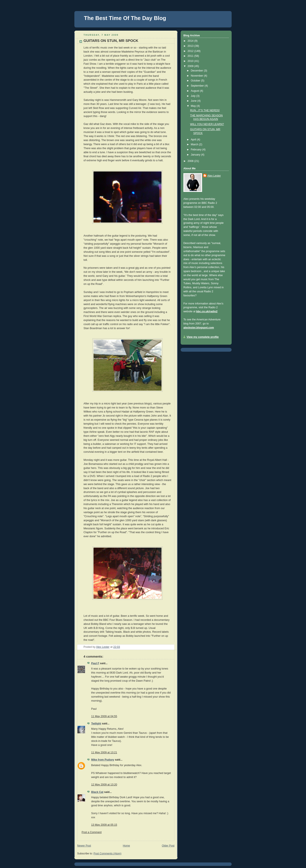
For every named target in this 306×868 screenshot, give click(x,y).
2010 (191, 61)
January (196, 155)
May (194, 106)
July (194, 96)
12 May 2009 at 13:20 (104, 785)
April (194, 140)
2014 (191, 41)
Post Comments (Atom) (107, 854)
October (196, 81)
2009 (191, 66)
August (195, 91)
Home (126, 846)
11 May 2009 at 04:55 (104, 716)
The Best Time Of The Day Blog (125, 18)
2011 (191, 56)
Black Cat (97, 792)
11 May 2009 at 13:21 (104, 752)
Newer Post (84, 846)
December (197, 71)
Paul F (95, 663)
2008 (191, 161)
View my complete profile (203, 337)
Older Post (168, 846)
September (198, 86)
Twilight (96, 724)
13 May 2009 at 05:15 (104, 825)
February (197, 150)
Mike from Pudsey (103, 760)
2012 (191, 51)
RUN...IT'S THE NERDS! (205, 110)
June (194, 101)
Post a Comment (92, 832)
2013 (191, 46)
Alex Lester (214, 176)
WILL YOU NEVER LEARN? (207, 124)
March (195, 144)
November (197, 76)
